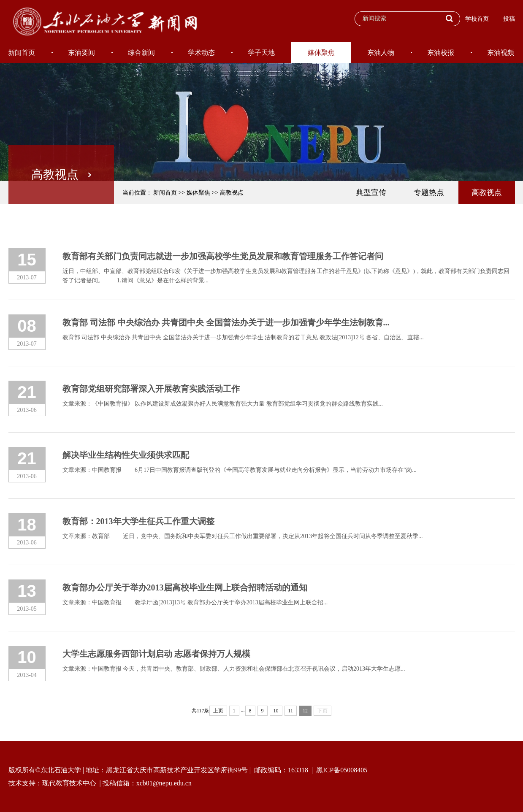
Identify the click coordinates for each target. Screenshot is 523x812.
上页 (218, 711)
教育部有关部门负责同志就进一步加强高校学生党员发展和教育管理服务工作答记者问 (223, 256)
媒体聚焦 (321, 53)
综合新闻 (141, 53)
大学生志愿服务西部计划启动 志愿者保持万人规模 (156, 654)
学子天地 (261, 53)
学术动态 (201, 53)
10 (276, 711)
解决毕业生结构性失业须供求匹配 (126, 455)
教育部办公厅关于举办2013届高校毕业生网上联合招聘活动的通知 (185, 587)
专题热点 (429, 192)
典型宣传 (371, 192)
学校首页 (477, 19)
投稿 (509, 19)
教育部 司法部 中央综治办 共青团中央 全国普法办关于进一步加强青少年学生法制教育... (226, 322)
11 (291, 711)
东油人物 (381, 53)
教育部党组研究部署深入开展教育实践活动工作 (151, 389)
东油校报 (441, 53)
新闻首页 (165, 193)
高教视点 (232, 193)
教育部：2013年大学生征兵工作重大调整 (138, 521)
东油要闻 (81, 53)
